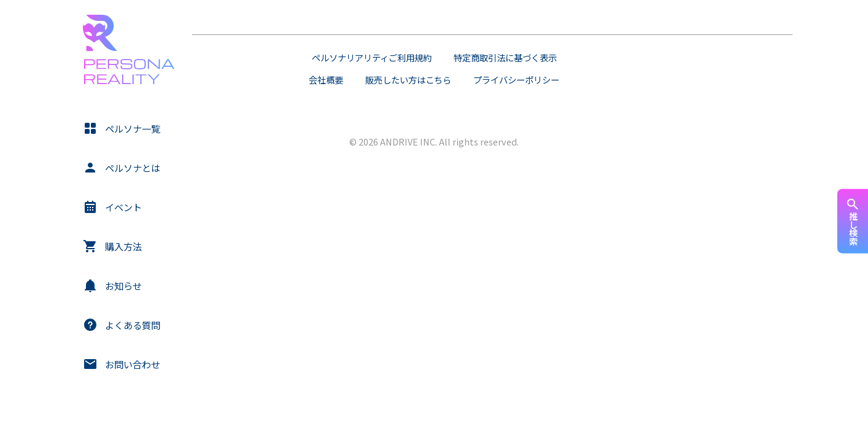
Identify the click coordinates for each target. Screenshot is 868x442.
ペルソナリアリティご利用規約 (372, 57)
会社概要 (326, 79)
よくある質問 (133, 325)
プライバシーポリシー (516, 79)
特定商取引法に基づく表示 (505, 57)
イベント (123, 207)
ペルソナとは (133, 168)
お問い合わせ (133, 364)
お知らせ (123, 285)
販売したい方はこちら (408, 79)
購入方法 (123, 246)
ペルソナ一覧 (133, 128)
